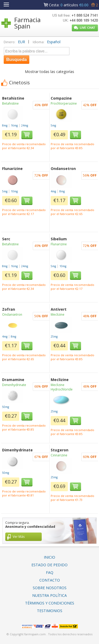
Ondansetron (12, 314)
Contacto (50, 580)
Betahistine (10, 103)
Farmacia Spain (27, 23)
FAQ (50, 572)
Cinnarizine (59, 455)
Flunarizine (59, 244)
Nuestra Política (49, 595)
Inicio (49, 557)
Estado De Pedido (49, 565)
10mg (14, 191)
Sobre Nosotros (50, 588)
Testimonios (50, 611)
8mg (5, 125)
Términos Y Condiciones (50, 603)
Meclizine (58, 314)
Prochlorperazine (64, 103)
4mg (53, 191)
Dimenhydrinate (14, 385)
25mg (54, 336)
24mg (25, 125)
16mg (14, 125)
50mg (6, 407)
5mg (53, 125)
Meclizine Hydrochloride (62, 387)
